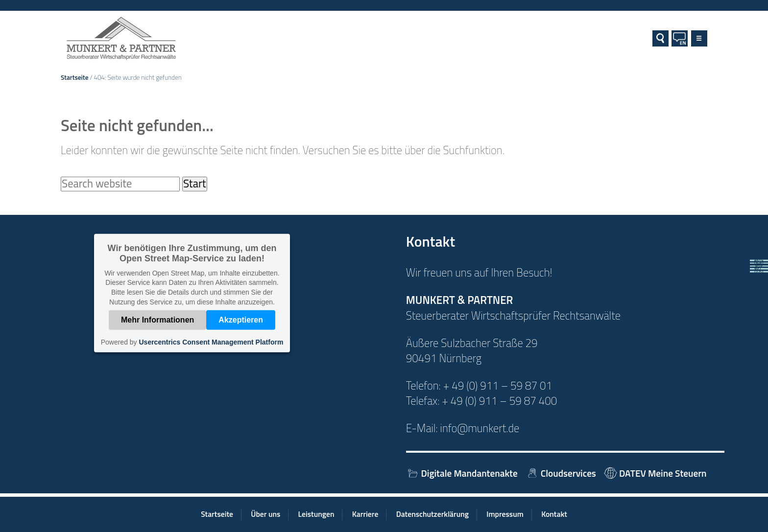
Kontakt (554, 514)
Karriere (365, 514)
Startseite (75, 77)
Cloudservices (561, 473)
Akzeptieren (241, 320)
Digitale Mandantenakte (462, 473)
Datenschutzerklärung (432, 514)
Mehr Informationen (157, 320)
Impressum (505, 514)
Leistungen (316, 514)
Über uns (265, 514)
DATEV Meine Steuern (655, 473)
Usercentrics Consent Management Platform (211, 342)
